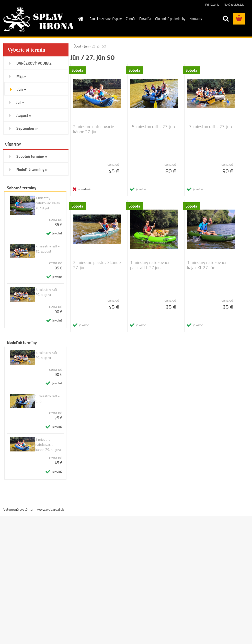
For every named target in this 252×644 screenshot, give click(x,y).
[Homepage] (80, 19)
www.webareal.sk (51, 509)
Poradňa (145, 19)
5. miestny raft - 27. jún (154, 127)
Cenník (130, 19)
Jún (86, 46)
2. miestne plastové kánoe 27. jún (97, 265)
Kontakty (196, 19)
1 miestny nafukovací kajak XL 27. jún (206, 265)
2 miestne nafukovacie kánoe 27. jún (94, 129)
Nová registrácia (234, 4)
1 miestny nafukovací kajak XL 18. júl (48, 203)
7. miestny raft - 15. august (47, 249)
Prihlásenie (212, 4)
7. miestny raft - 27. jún (211, 127)
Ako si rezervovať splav (106, 19)
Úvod (77, 46)
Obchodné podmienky (170, 19)
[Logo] (38, 19)
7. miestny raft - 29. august (47, 292)
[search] (226, 19)
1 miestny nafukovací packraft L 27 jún (149, 265)
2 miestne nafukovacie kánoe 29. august (48, 445)
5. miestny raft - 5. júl (47, 399)
